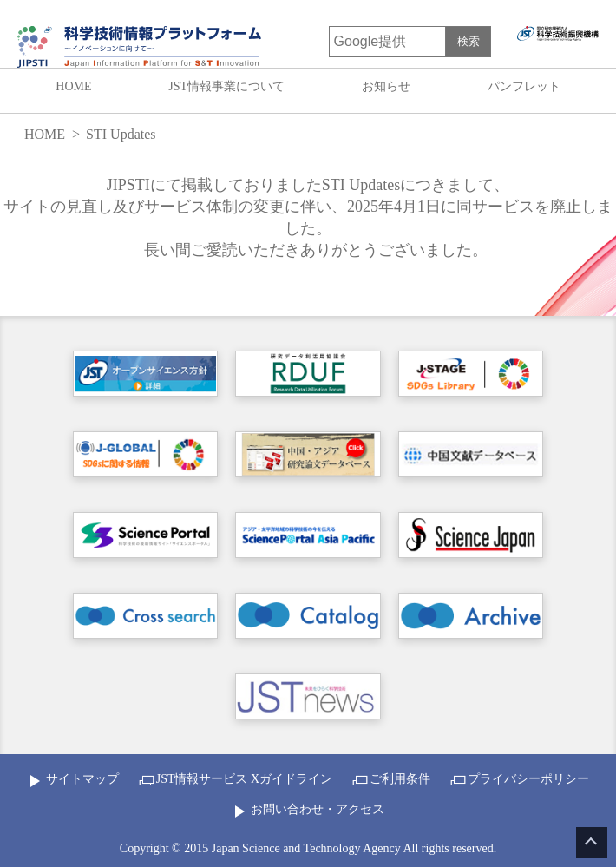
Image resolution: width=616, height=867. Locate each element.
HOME (73, 86)
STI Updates (121, 134)
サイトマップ (82, 779)
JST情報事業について (226, 86)
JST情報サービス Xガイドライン (244, 779)
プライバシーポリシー (528, 779)
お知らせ (386, 86)
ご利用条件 (400, 779)
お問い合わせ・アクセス (318, 809)
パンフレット (524, 86)
